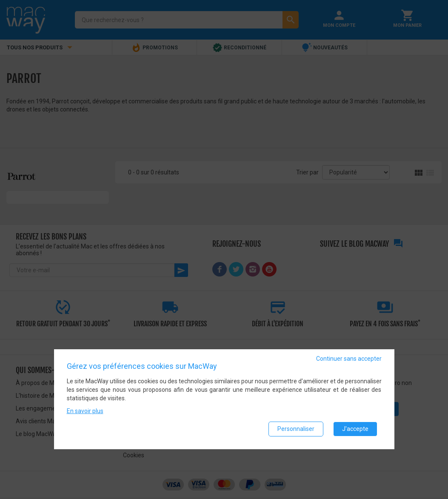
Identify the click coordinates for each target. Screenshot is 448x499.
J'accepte (355, 429)
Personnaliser (296, 429)
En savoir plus (85, 411)
